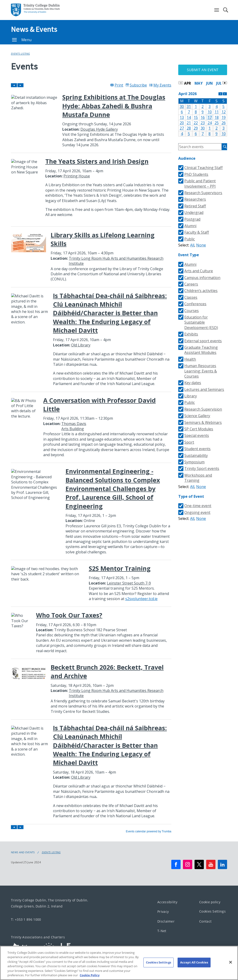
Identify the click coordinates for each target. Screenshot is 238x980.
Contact (205, 921)
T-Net (162, 931)
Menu (22, 40)
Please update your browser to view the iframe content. (91, 458)
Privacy (163, 912)
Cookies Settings (212, 912)
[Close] (231, 972)
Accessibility (167, 902)
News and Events (23, 852)
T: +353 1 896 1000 (26, 919)
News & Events (34, 29)
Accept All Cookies (194, 972)
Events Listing (20, 54)
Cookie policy (210, 902)
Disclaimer (166, 921)
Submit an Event (203, 70)
